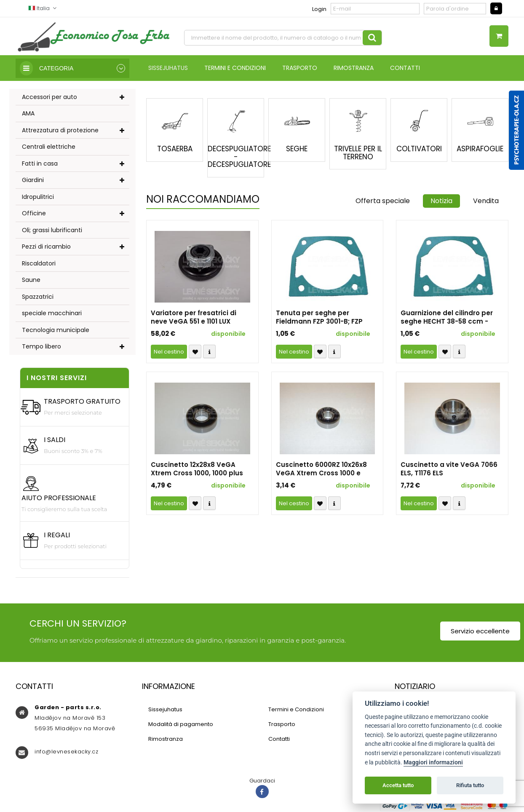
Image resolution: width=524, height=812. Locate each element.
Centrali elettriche (49, 147)
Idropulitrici (38, 197)
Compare (209, 352)
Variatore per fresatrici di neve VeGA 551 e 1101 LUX (194, 317)
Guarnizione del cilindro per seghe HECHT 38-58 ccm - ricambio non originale (447, 317)
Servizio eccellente (480, 631)
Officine (34, 213)
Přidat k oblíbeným (195, 352)
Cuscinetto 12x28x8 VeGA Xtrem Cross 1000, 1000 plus (197, 469)
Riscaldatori (39, 263)
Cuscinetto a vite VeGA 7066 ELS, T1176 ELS (449, 469)
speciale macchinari (52, 313)
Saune (31, 280)
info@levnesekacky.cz (66, 752)
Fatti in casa (40, 163)
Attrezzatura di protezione (60, 130)
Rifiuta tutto (470, 785)
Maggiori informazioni (433, 762)
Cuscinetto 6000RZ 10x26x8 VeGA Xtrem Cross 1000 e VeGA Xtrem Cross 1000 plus (323, 469)
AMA (28, 113)
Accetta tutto (398, 785)
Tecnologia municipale (56, 330)
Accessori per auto (49, 97)
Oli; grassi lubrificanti (52, 230)
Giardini (33, 180)
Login (319, 9)
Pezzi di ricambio (46, 247)
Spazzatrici (38, 297)
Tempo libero (41, 346)
